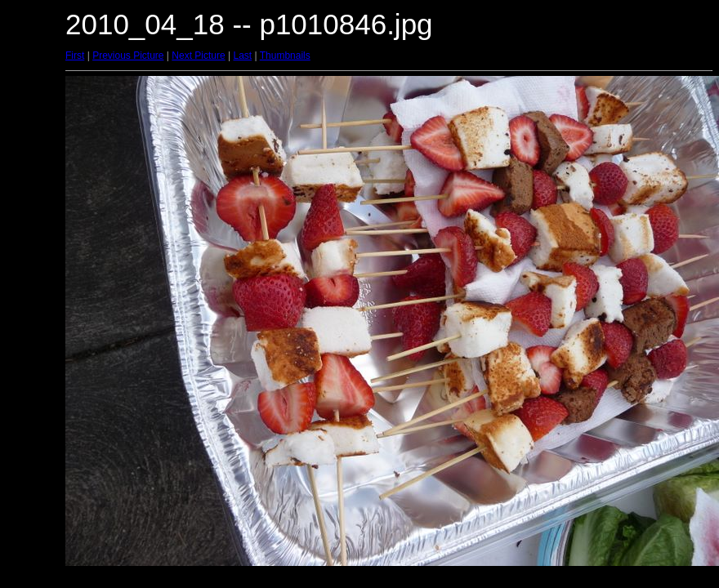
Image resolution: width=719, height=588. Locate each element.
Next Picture (198, 56)
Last (242, 56)
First (75, 56)
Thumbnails (285, 56)
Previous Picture (128, 56)
